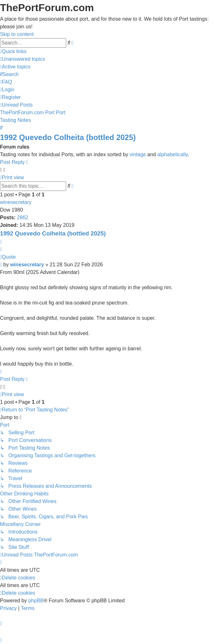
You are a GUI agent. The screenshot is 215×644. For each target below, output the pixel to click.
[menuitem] (23, 59)
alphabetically (173, 154)
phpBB (36, 601)
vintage (138, 154)
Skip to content (17, 34)
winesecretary (16, 202)
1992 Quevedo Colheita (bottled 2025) (68, 137)
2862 (23, 217)
